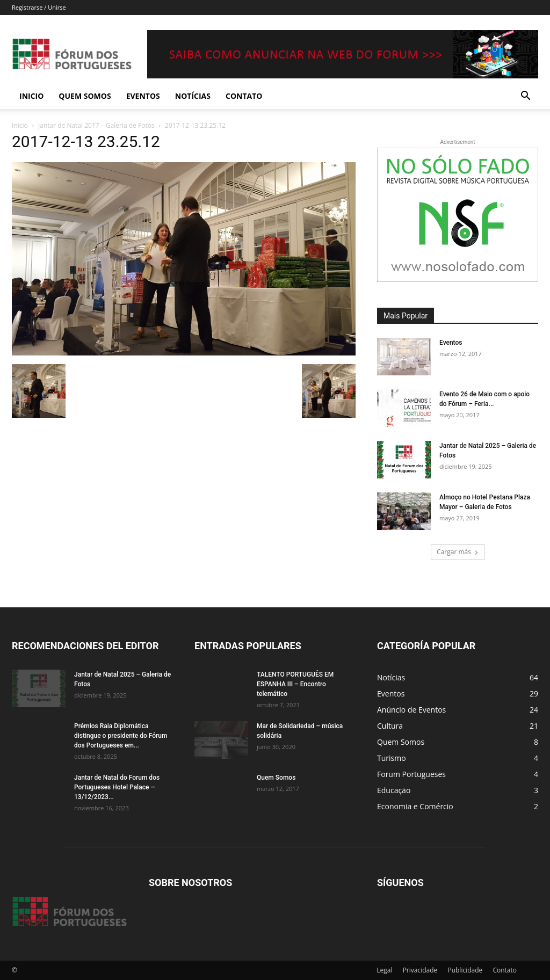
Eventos (143, 96)
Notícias (193, 96)
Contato (244, 96)
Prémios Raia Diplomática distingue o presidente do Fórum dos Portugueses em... (121, 736)
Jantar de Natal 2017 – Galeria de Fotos (96, 125)
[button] (525, 97)
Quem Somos (85, 96)
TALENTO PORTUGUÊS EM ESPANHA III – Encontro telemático (295, 684)
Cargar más (458, 552)
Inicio (31, 96)
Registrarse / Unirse (39, 7)
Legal (384, 970)
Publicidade (465, 970)
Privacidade (420, 970)
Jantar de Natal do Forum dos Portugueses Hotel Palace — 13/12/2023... (117, 787)
